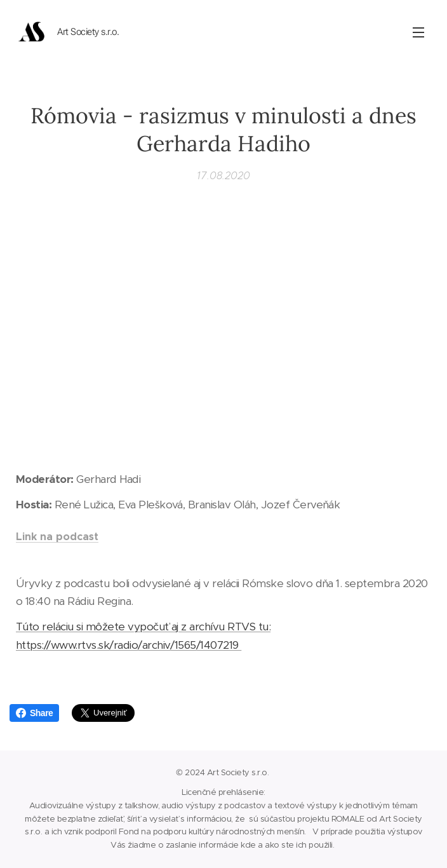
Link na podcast (57, 536)
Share (34, 713)
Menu (418, 32)
